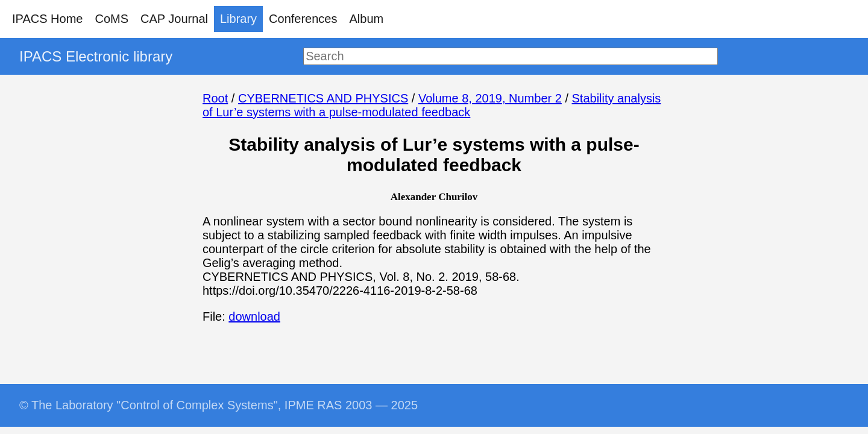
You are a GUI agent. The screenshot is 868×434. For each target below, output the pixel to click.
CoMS (112, 19)
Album (367, 19)
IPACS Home (47, 19)
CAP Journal (174, 19)
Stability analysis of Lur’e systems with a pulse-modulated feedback (432, 105)
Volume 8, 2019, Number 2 (490, 98)
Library (238, 19)
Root (215, 98)
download (254, 316)
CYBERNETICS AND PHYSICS (323, 98)
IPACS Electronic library (96, 56)
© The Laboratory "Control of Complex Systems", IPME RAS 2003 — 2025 (219, 405)
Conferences (303, 19)
